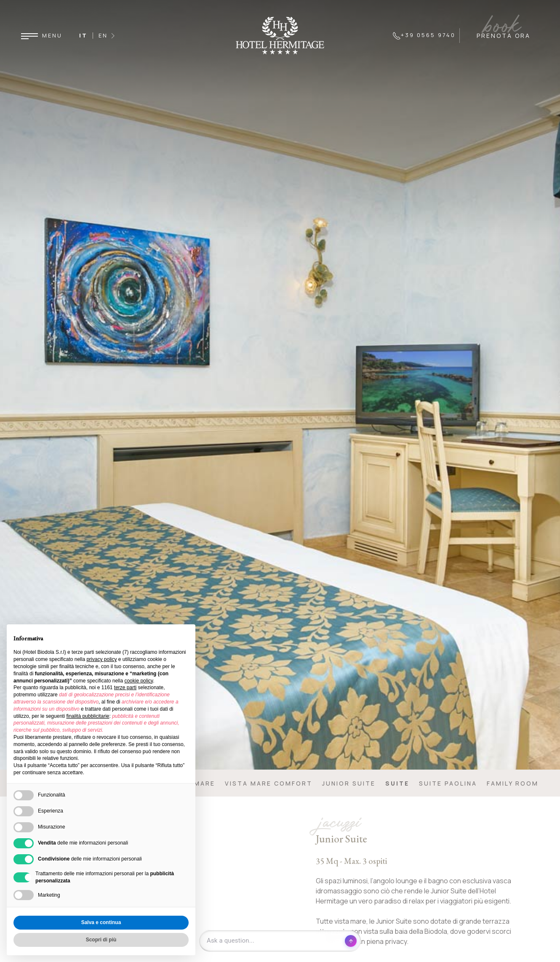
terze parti (125, 688)
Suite (397, 783)
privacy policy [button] (101, 659)
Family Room (513, 783)
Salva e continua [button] (101, 922)
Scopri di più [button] (101, 940)
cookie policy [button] (139, 681)
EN (103, 35)
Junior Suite (349, 783)
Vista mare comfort (269, 783)
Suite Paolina (448, 783)
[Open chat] (280, 941)
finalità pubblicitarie (88, 716)
